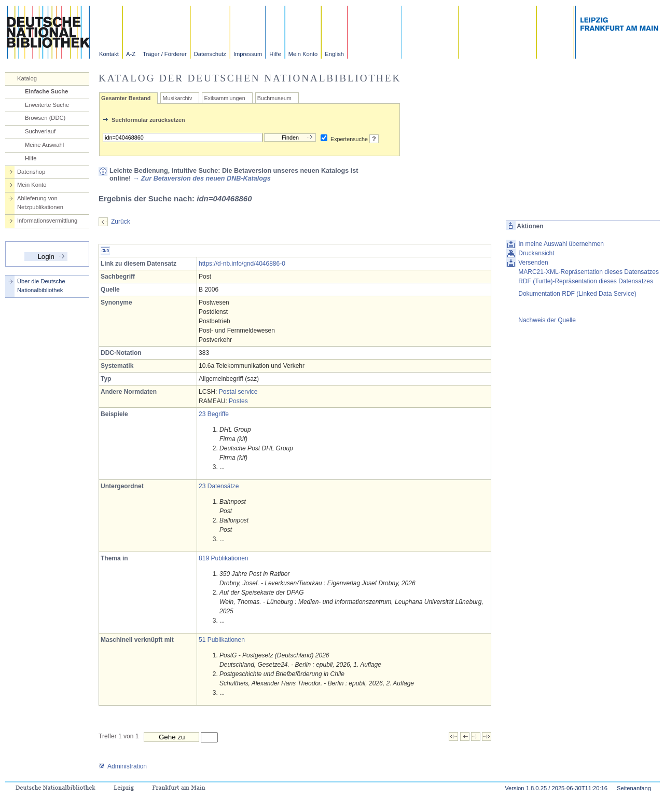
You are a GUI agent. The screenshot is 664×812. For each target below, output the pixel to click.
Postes (238, 401)
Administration (123, 766)
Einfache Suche (46, 91)
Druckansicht (536, 253)
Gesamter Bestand (126, 98)
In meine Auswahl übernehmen (561, 244)
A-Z (131, 54)
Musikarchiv (177, 98)
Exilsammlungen (224, 98)
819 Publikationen (223, 558)
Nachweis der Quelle (547, 320)
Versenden (533, 263)
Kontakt (109, 54)
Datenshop (31, 172)
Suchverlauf (40, 131)
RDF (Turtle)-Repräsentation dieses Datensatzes (586, 281)
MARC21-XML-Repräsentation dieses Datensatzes (589, 272)
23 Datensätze (219, 486)
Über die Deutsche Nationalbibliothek (41, 286)
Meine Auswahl (44, 145)
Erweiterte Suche (47, 105)
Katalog (27, 78)
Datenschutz (210, 54)
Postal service (238, 392)
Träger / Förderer (165, 54)
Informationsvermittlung (47, 221)
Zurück (121, 222)
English (334, 54)
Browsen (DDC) (45, 118)
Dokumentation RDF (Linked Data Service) (577, 294)
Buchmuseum (274, 98)
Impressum (248, 54)
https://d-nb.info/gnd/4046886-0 (242, 264)
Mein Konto (303, 54)
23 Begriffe (214, 414)
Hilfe (275, 54)
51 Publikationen (222, 640)
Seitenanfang (634, 788)
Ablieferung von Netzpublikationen (40, 203)
